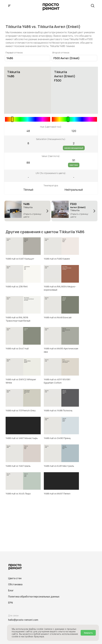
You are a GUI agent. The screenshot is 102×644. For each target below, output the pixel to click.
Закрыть (88, 633)
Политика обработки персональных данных (34, 597)
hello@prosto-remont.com (23, 620)
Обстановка (15, 584)
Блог (11, 591)
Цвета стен (15, 578)
